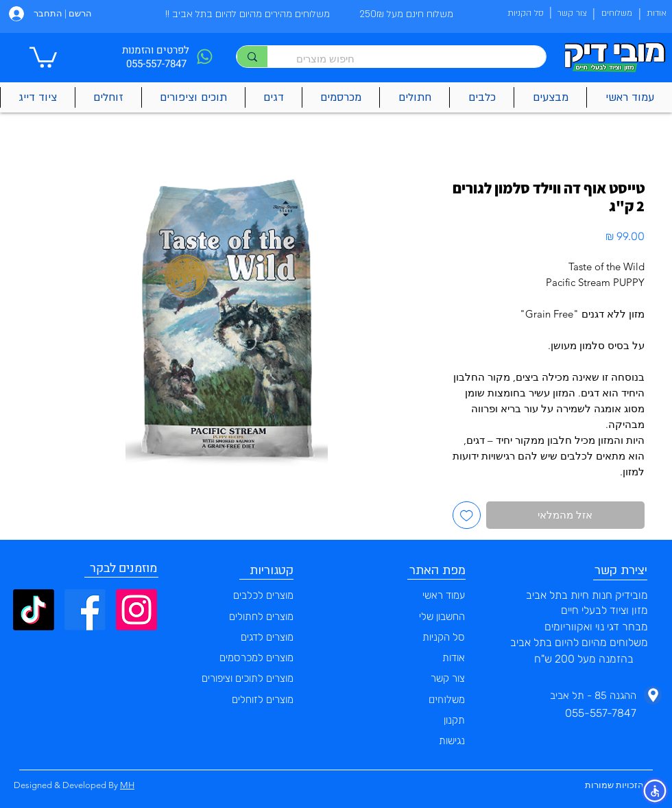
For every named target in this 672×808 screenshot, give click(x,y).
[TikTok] (34, 610)
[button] (43, 56)
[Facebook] (85, 610)
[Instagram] (136, 610)
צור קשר (448, 678)
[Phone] (204, 57)
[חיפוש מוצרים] (413, 59)
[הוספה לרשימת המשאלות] (467, 515)
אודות (454, 658)
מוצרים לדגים (267, 637)
